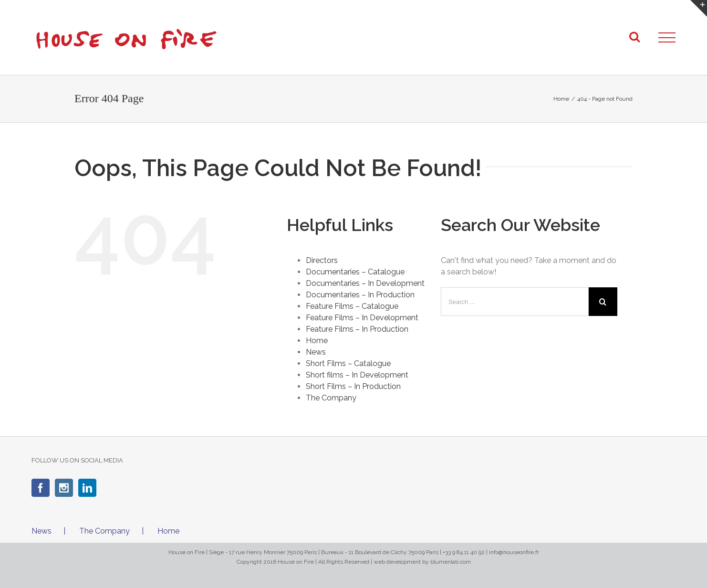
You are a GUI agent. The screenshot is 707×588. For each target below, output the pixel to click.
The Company (331, 398)
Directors (322, 260)
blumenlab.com (451, 562)
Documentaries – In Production (360, 295)
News (316, 352)
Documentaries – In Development (365, 283)
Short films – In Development (357, 375)
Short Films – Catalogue (348, 363)
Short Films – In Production (353, 386)
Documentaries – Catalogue (355, 272)
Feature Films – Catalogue (352, 306)
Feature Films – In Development (362, 318)
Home (317, 341)
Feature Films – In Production (357, 329)
